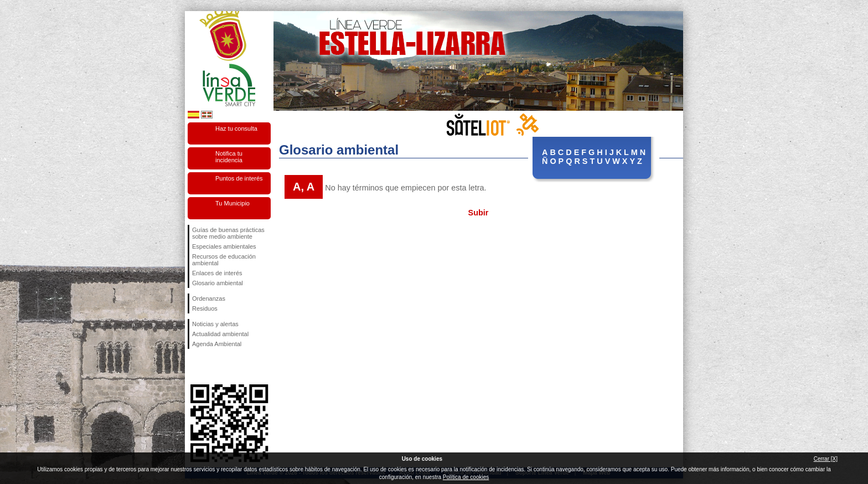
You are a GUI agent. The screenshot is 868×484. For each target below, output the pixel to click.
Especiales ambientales (224, 246)
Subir (479, 213)
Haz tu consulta (236, 128)
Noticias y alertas (215, 324)
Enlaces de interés (217, 273)
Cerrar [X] (826, 459)
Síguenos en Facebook (194, 367)
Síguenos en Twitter (213, 367)
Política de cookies (466, 477)
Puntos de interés (239, 178)
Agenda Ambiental (217, 344)
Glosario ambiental (218, 283)
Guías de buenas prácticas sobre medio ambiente (228, 233)
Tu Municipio (232, 203)
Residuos (205, 308)
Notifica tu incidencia (229, 157)
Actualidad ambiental (220, 334)
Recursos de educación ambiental (224, 260)
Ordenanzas (209, 298)
